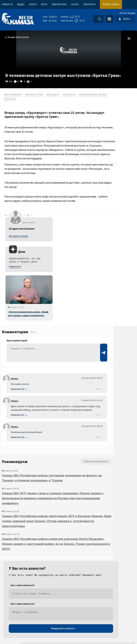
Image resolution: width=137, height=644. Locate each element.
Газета (75, 4)
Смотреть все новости (41, 437)
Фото (44, 4)
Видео (21, 4)
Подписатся (94, 129)
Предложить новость (102, 348)
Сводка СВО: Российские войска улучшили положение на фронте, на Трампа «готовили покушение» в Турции (27, 459)
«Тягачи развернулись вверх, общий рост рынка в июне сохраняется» (107, 176)
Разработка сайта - (123, 634)
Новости (7, 4)
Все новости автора (97, 99)
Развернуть (69, 620)
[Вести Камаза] (18, 19)
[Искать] (100, 19)
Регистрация (127, 13)
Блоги (33, 4)
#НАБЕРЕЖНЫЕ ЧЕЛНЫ (39, 99)
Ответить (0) (20, 343)
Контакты (89, 4)
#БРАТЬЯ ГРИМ (39, 95)
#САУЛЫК (15, 104)
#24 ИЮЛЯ (15, 99)
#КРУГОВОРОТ (18, 95)
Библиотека (59, 4)
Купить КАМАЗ (111, 4)
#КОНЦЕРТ (57, 95)
